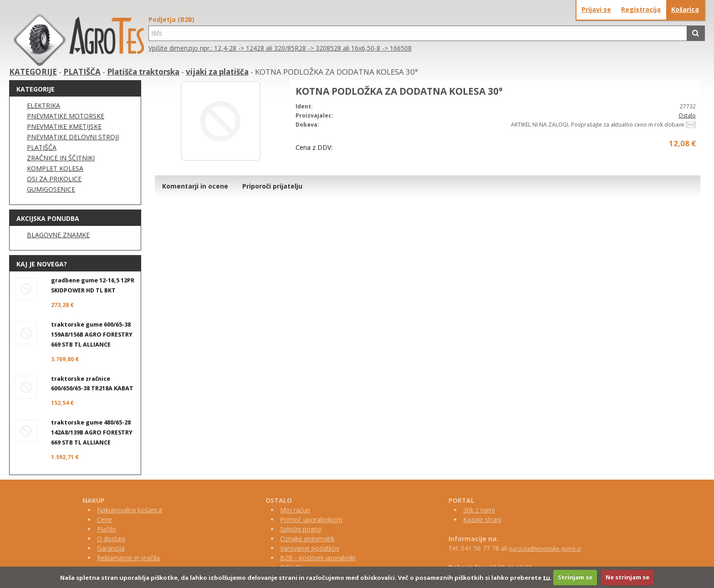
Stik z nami (479, 510)
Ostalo (687, 115)
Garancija (111, 548)
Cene (105, 519)
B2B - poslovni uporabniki (318, 558)
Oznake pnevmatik (307, 539)
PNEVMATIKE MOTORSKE (66, 116)
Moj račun (295, 510)
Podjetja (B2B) (171, 19)
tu (546, 577)
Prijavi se (596, 9)
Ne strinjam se (627, 577)
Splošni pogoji (301, 529)
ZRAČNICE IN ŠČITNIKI (61, 158)
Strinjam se (575, 577)
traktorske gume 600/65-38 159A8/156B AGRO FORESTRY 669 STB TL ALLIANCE (92, 335)
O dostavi (111, 539)
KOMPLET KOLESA (55, 168)
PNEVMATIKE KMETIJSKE (64, 126)
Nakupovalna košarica (130, 510)
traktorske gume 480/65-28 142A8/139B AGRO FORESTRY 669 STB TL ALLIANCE (92, 432)
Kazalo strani (482, 519)
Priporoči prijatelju (272, 186)
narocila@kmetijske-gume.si (545, 549)
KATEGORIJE (33, 72)
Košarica (685, 9)
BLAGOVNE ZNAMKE (58, 235)
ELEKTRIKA (43, 105)
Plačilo (107, 529)
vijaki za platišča (217, 72)
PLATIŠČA (82, 72)
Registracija (641, 9)
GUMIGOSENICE (51, 189)
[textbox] (418, 33)
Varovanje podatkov (310, 548)
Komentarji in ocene (195, 186)
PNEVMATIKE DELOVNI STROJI (73, 137)
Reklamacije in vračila (128, 558)
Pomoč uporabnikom (311, 519)
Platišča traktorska (143, 72)
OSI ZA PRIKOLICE (54, 179)
